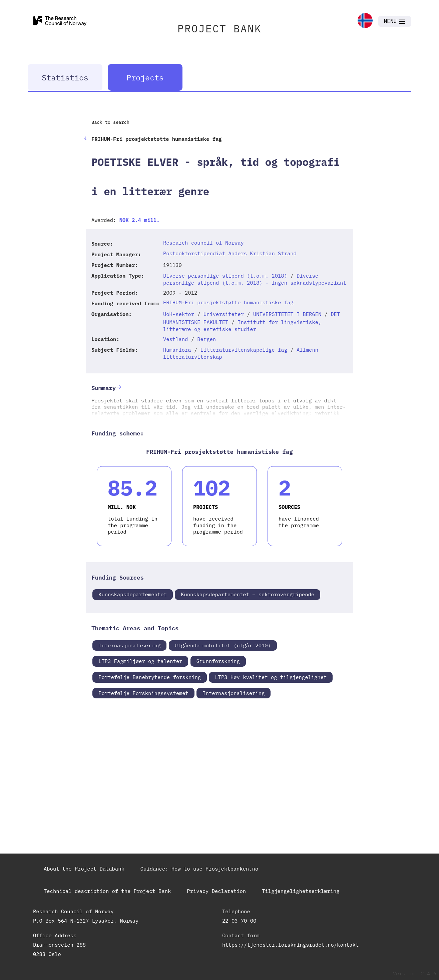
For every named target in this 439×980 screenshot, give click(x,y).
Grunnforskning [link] (218, 661)
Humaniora (177, 350)
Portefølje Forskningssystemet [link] (143, 693)
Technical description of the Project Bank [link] (107, 891)
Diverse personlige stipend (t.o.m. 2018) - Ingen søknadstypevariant (255, 279)
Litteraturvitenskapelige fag (244, 350)
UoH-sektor (179, 314)
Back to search (110, 122)
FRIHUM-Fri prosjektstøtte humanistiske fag (228, 302)
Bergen (206, 339)
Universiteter (224, 314)
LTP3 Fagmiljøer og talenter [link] (140, 661)
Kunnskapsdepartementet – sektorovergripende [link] (248, 594)
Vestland (175, 339)
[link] (365, 21)
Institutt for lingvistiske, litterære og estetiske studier (242, 325)
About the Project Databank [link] (84, 869)
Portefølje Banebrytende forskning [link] (150, 677)
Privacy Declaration (216, 891)
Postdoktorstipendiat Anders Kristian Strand (230, 253)
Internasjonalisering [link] (129, 645)
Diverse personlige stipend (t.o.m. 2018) (225, 276)
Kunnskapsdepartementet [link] (133, 594)
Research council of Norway (203, 243)
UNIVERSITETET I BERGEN (287, 314)
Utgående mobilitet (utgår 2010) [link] (223, 645)
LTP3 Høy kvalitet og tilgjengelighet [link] (271, 677)
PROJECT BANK (220, 29)
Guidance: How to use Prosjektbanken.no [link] (199, 869)
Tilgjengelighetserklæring (301, 891)
